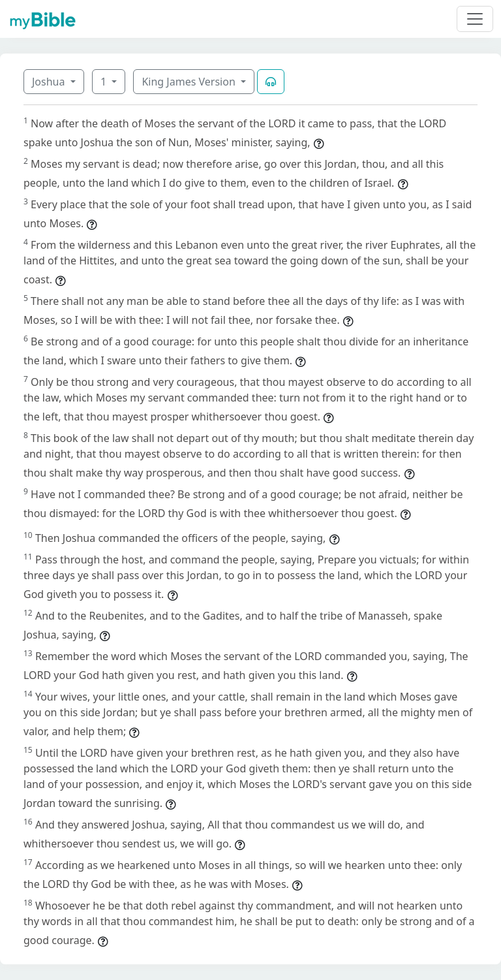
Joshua (50, 82)
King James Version (190, 82)
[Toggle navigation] (475, 19)
